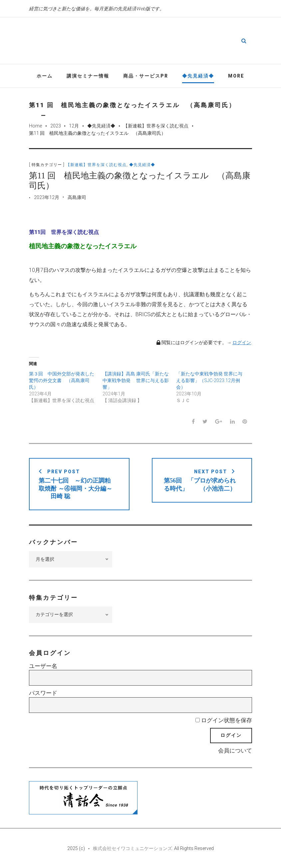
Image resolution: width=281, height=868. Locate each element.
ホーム (45, 76)
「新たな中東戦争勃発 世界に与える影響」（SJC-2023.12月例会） (209, 381)
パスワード (43, 694)
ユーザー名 (43, 666)
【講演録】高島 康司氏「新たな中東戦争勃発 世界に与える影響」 (136, 381)
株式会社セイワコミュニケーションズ (133, 849)
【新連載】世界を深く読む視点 (156, 126)
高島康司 (77, 198)
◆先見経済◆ (198, 76)
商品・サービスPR (146, 76)
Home (35, 126)
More (236, 76)
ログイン (242, 343)
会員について (235, 751)
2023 (56, 126)
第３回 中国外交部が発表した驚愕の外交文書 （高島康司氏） (62, 381)
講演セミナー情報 (88, 76)
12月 (74, 126)
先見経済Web (160, 41)
